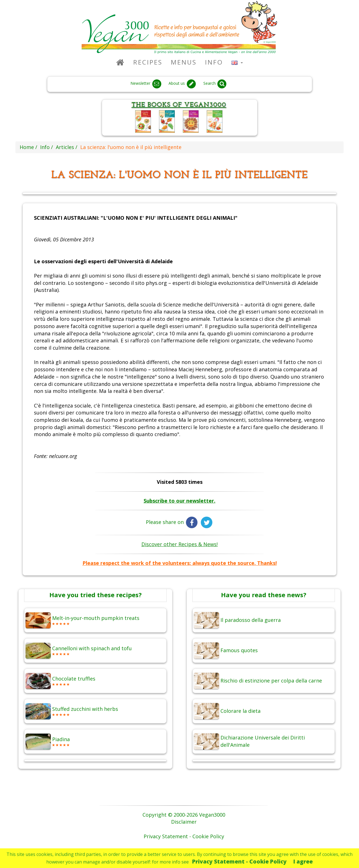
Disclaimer (184, 822)
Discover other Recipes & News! (179, 544)
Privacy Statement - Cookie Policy (239, 861)
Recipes (148, 62)
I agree (303, 861)
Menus (184, 62)
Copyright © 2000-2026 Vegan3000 (184, 815)
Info (214, 62)
